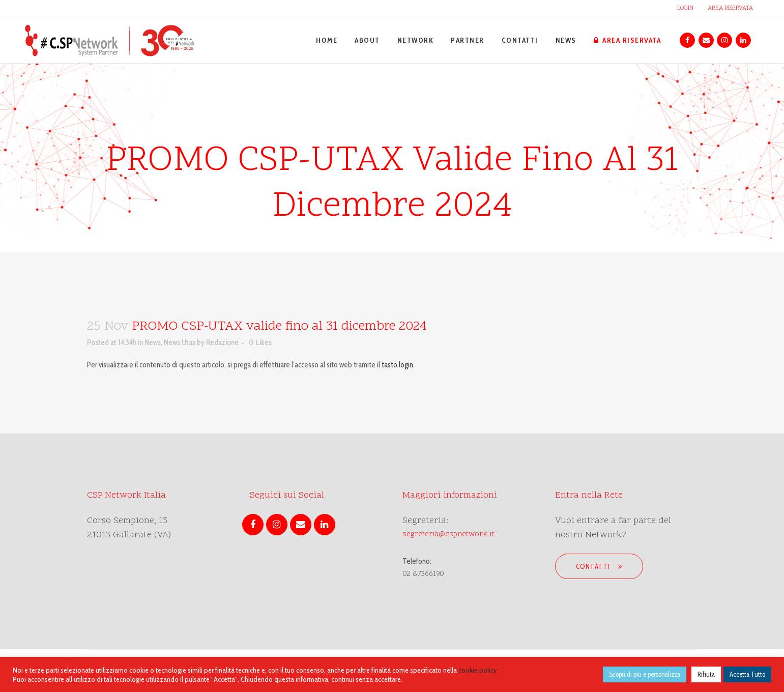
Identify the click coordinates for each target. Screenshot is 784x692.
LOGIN (685, 8)
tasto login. (398, 365)
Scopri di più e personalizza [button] (645, 674)
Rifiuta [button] (706, 674)
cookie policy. (478, 670)
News (153, 342)
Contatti (599, 566)
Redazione (222, 342)
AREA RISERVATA (730, 8)
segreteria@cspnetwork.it (448, 535)
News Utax (180, 342)
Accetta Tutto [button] (747, 674)
